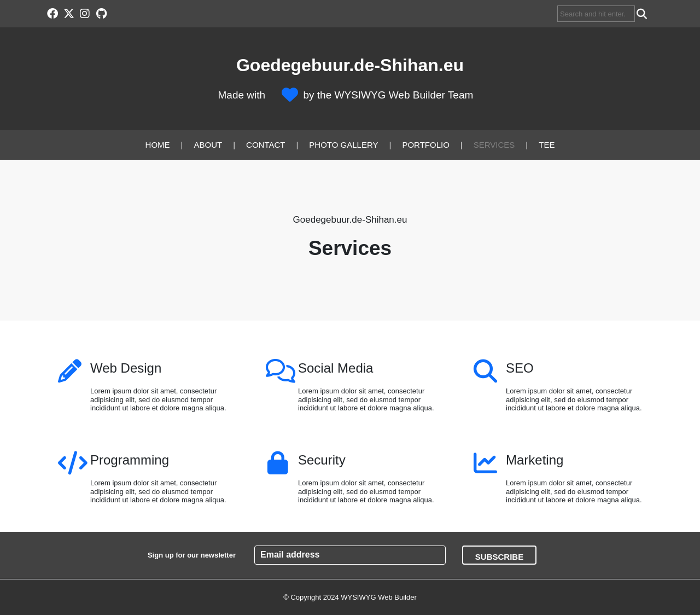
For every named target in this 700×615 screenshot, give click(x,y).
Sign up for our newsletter (192, 555)
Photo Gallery (343, 145)
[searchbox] (596, 14)
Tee (547, 145)
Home (158, 145)
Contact (266, 145)
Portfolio (425, 145)
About (208, 145)
